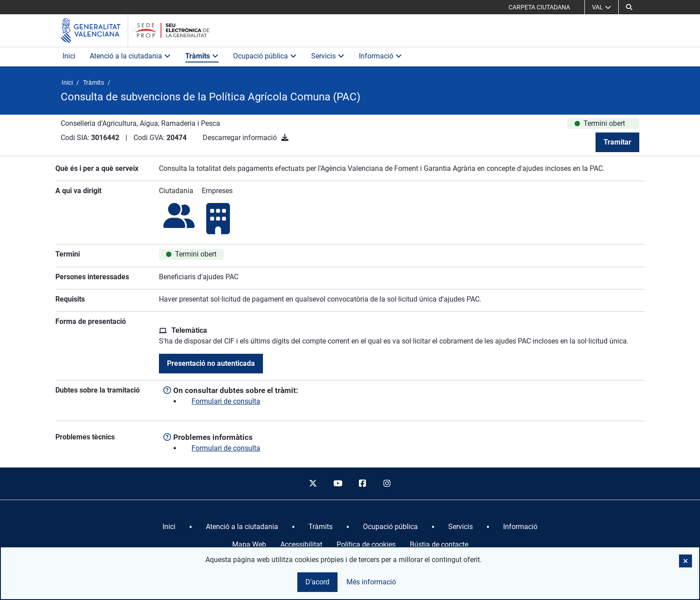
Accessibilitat (301, 544)
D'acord (317, 582)
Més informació (371, 582)
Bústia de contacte (439, 544)
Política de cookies (366, 544)
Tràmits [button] (202, 56)
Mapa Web (249, 544)
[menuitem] (169, 527)
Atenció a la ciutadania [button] (130, 56)
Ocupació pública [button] (265, 56)
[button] (629, 7)
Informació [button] (381, 56)
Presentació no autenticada (211, 363)
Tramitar (617, 142)
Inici (69, 56)
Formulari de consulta (226, 401)
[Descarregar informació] (285, 138)
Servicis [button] (328, 56)
